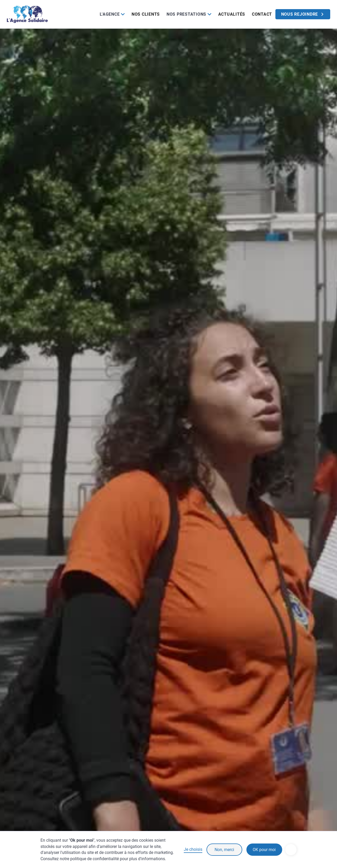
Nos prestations (186, 14)
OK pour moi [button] (264, 850)
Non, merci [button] (224, 850)
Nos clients (146, 14)
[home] (27, 14)
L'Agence (110, 14)
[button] (112, 14)
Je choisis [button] (193, 849)
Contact (262, 14)
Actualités (232, 14)
